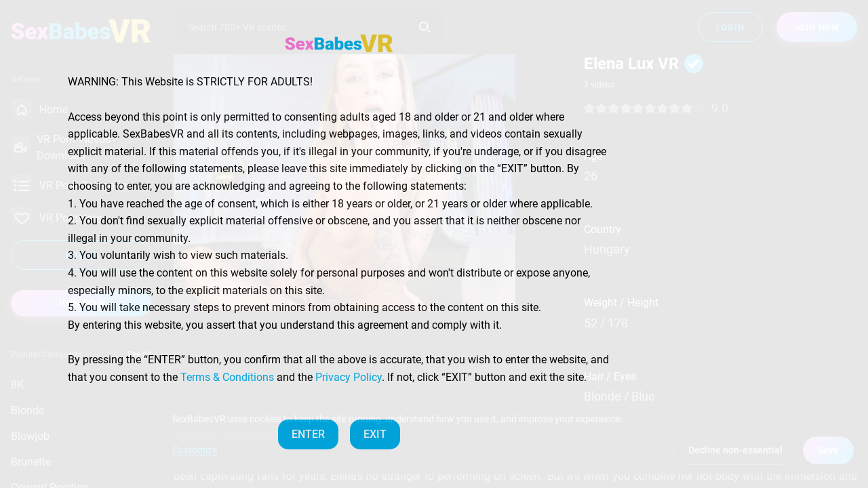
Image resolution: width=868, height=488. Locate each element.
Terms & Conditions (227, 377)
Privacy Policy (349, 377)
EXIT (375, 434)
